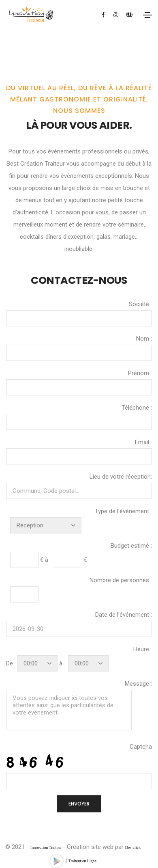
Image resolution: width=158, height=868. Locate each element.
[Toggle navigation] (147, 15)
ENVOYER (79, 804)
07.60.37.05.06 (111, 14)
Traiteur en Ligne (83, 861)
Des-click (133, 847)
